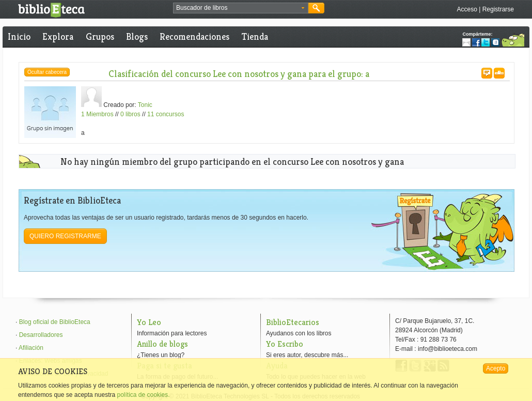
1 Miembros (97, 114)
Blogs (137, 36)
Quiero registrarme (65, 236)
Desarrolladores (41, 335)
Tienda (255, 36)
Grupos (100, 36)
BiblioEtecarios (293, 322)
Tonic (145, 105)
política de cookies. (143, 395)
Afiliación (31, 348)
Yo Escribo (285, 344)
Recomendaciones (194, 36)
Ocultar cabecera (47, 72)
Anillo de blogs (162, 344)
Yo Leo (149, 322)
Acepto (496, 368)
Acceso (467, 9)
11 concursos (166, 114)
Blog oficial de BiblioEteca (55, 322)
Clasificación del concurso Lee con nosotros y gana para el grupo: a (239, 74)
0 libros (130, 114)
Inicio (19, 36)
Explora (58, 36)
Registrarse (498, 9)
